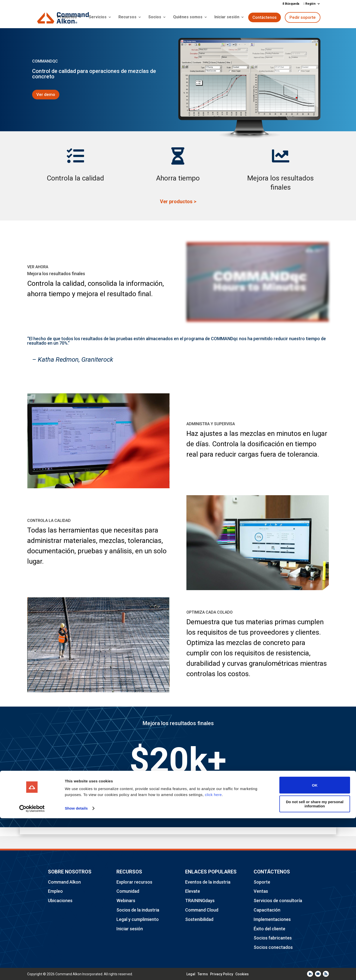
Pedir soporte (303, 18)
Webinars (126, 901)
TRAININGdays (200, 901)
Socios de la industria (138, 910)
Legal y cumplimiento (138, 919)
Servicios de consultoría (278, 901)
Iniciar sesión (227, 18)
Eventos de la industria (208, 882)
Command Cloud (202, 910)
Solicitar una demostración (178, 808)
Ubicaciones (60, 901)
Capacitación (267, 910)
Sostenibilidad (199, 919)
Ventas (261, 891)
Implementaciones (272, 919)
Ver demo (46, 94)
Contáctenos (265, 18)
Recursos (127, 18)
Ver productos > (178, 201)
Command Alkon (64, 882)
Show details (76, 970)
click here (213, 957)
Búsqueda (291, 4)
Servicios (98, 18)
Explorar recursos (134, 882)
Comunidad (128, 891)
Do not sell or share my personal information (315, 966)
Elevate (193, 891)
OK (315, 947)
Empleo (55, 891)
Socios (155, 18)
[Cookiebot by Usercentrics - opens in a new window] (32, 970)
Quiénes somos (188, 18)
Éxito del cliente (269, 929)
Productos (67, 18)
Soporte (262, 882)
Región (310, 4)
